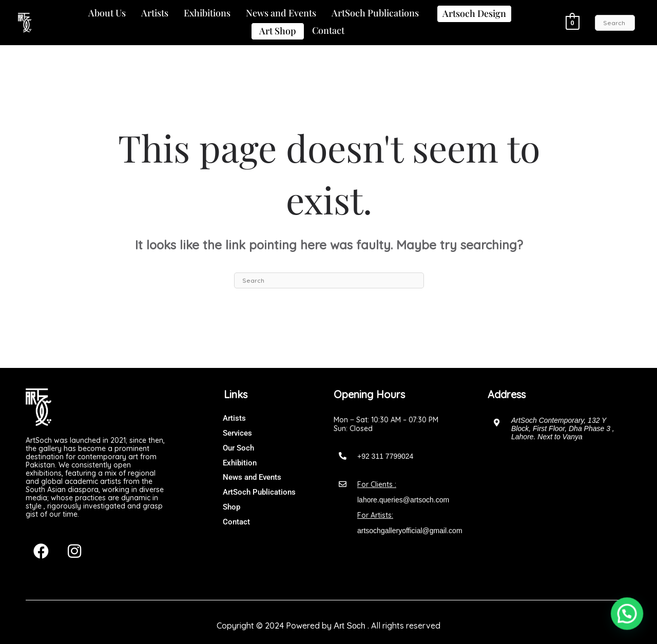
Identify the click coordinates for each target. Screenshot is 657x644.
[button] (107, 13)
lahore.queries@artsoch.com (403, 500)
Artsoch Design (474, 13)
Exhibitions (207, 13)
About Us (107, 13)
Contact (328, 30)
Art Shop (278, 31)
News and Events (281, 13)
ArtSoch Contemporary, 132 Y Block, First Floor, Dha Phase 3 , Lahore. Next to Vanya (563, 428)
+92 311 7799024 (385, 456)
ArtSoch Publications (375, 13)
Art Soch (349, 626)
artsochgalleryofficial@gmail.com (410, 531)
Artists (155, 13)
